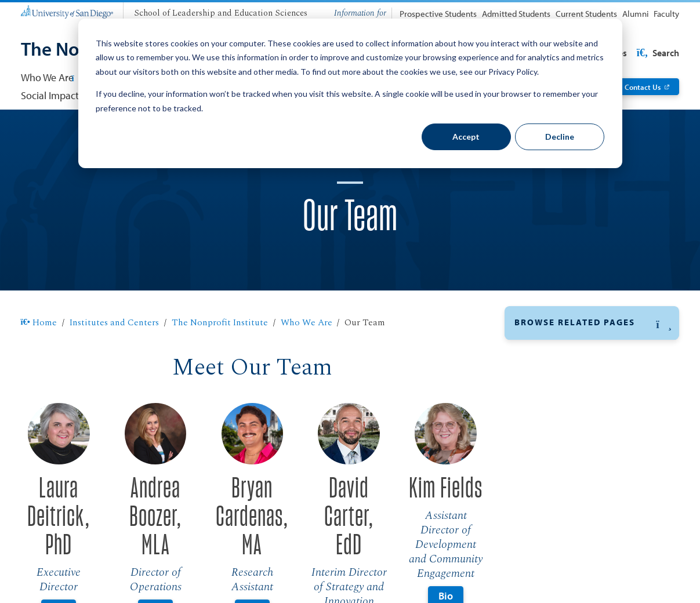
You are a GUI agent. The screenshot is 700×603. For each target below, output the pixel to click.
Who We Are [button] (52, 77)
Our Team (536, 352)
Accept (466, 137)
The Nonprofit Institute (220, 323)
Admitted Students (516, 14)
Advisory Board (548, 378)
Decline (560, 137)
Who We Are (307, 323)
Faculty (666, 14)
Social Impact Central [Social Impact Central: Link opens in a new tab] (67, 95)
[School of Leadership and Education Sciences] (221, 14)
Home (39, 323)
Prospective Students (438, 14)
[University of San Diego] (67, 11)
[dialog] (350, 93)
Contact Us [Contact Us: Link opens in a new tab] (643, 87)
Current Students (586, 14)
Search (657, 53)
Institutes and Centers (114, 323)
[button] (592, 323)
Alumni (636, 14)
